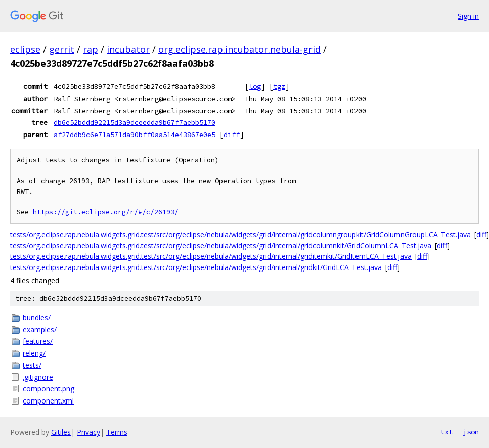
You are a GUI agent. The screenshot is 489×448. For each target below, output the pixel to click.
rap (91, 49)
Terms (117, 432)
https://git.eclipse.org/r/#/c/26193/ (106, 212)
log (255, 86)
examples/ (40, 329)
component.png (49, 389)
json (471, 432)
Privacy (88, 432)
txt (447, 432)
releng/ (34, 353)
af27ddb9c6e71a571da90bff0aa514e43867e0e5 (135, 135)
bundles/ (37, 317)
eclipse (25, 49)
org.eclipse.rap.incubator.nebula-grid (239, 49)
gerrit (62, 49)
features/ (38, 341)
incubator (128, 49)
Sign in (468, 16)
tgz (279, 86)
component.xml (48, 401)
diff (232, 135)
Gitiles (61, 432)
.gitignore (38, 377)
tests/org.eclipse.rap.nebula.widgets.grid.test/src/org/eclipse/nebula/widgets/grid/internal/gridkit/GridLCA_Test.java (196, 267)
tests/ (32, 365)
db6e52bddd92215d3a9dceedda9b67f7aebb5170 (135, 122)
